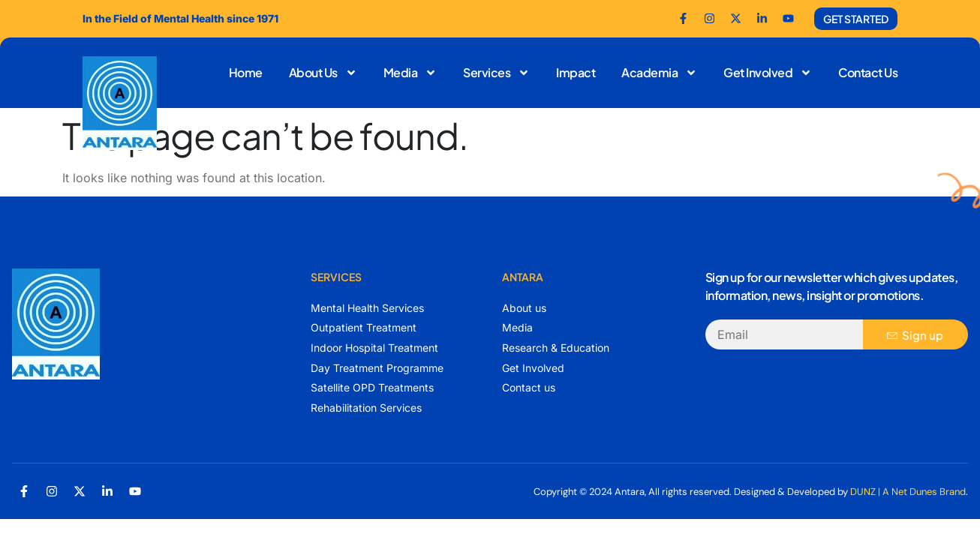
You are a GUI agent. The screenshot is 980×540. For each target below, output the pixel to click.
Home (246, 72)
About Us (323, 73)
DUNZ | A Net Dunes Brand (908, 492)
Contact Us (868, 72)
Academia (659, 73)
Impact (576, 72)
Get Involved (768, 73)
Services (496, 73)
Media (410, 73)
